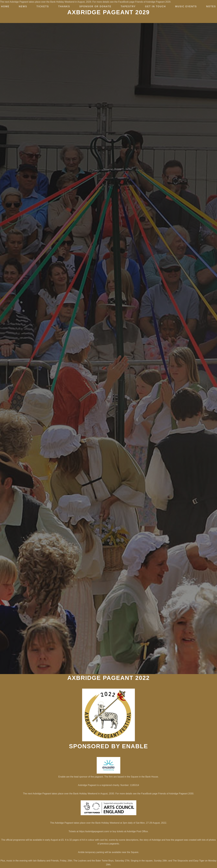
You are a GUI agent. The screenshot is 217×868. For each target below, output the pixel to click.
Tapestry (128, 6)
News (23, 6)
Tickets (43, 6)
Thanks (64, 6)
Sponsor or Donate (95, 6)
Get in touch (155, 6)
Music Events (186, 6)
